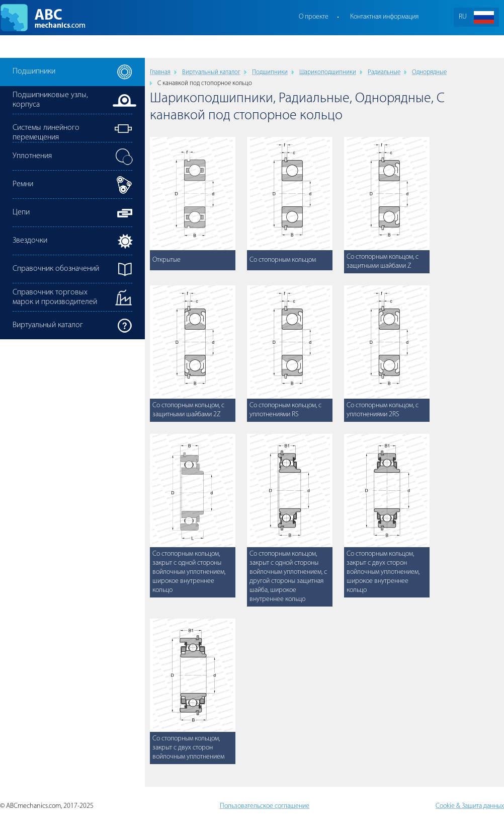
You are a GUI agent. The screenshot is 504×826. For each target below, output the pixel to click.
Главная (160, 72)
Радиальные (384, 72)
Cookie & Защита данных (470, 806)
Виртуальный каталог (211, 72)
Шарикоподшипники (328, 72)
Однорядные (429, 72)
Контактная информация (384, 17)
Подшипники (270, 72)
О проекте (314, 17)
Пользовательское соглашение (265, 806)
